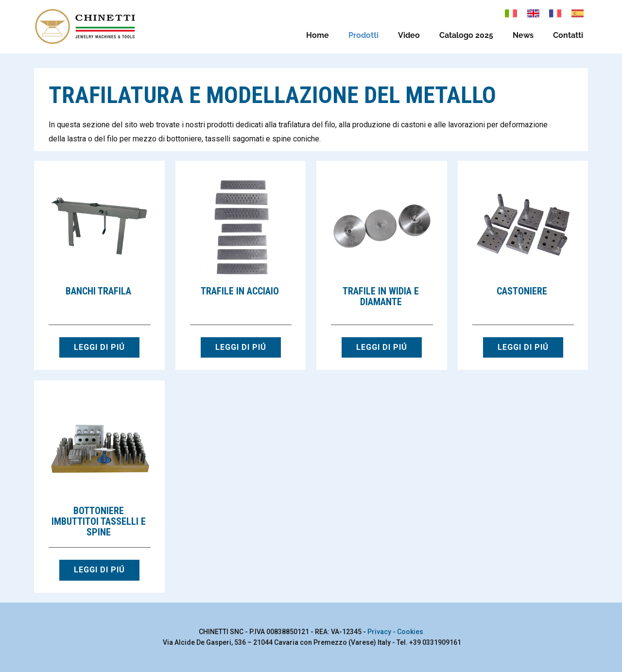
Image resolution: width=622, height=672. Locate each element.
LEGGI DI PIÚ (99, 347)
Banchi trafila (98, 291)
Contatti (568, 35)
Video (409, 35)
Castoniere (522, 291)
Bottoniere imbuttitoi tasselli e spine (99, 521)
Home (318, 35)
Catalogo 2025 (466, 35)
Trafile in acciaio (240, 291)
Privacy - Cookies (395, 632)
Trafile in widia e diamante (381, 296)
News (523, 35)
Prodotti (363, 35)
